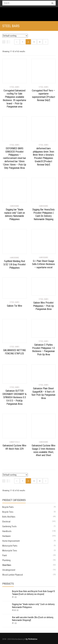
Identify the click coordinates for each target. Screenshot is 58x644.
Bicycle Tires (8, 512)
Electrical (6, 522)
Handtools (7, 531)
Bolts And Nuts (9, 517)
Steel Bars (7, 565)
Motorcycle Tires (10, 551)
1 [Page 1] (23, 42)
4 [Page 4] (40, 42)
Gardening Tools (9, 526)
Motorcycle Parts (10, 546)
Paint (5, 555)
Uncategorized (9, 570)
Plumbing (6, 560)
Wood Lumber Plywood (13, 575)
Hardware (6, 536)
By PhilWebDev (32, 639)
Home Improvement (11, 541)
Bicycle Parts (8, 507)
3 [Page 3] (34, 42)
